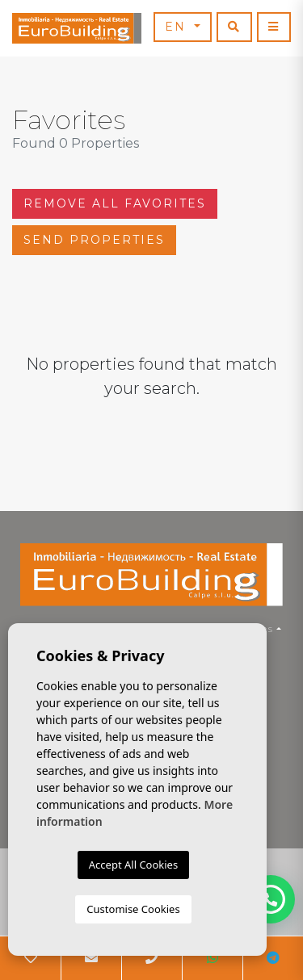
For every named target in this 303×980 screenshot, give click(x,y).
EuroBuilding (77, 28)
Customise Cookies (133, 909)
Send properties (94, 240)
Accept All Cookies (133, 865)
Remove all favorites (115, 203)
